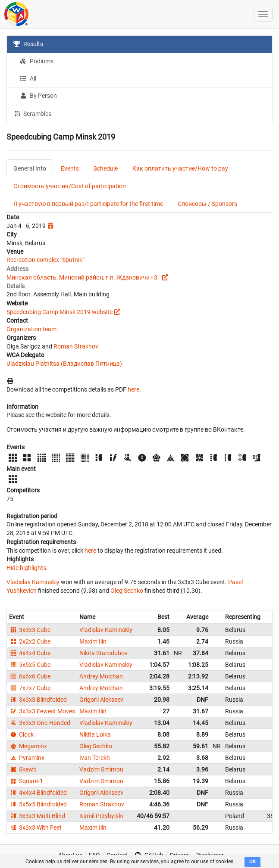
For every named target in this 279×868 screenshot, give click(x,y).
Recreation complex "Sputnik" (45, 260)
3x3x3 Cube (30, 630)
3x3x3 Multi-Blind (37, 816)
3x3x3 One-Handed (40, 723)
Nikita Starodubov (103, 653)
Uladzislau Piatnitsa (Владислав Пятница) (64, 364)
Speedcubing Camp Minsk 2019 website (60, 312)
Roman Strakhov (76, 346)
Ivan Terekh (95, 758)
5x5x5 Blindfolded (38, 804)
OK (252, 862)
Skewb (23, 769)
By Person (38, 96)
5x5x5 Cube (30, 665)
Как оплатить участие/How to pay (180, 168)
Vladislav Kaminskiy (33, 582)
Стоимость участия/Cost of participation (70, 186)
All (28, 78)
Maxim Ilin (93, 641)
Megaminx (28, 746)
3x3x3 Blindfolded (38, 700)
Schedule (106, 168)
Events (70, 168)
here (133, 389)
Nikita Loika (95, 734)
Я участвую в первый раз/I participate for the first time (88, 204)
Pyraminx (27, 758)
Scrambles (32, 113)
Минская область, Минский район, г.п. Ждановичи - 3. (83, 277)
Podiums (37, 61)
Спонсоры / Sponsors (207, 204)
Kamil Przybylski (101, 816)
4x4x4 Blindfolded (38, 793)
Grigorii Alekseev (101, 700)
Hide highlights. (27, 568)
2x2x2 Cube (30, 641)
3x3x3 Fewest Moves (42, 711)
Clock (21, 734)
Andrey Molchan (101, 676)
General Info (30, 168)
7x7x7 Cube (30, 688)
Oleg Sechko (127, 591)
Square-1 (26, 781)
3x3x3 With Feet (35, 828)
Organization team (31, 329)
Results (28, 44)
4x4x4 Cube (30, 653)
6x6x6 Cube (30, 676)
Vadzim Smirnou (101, 769)
